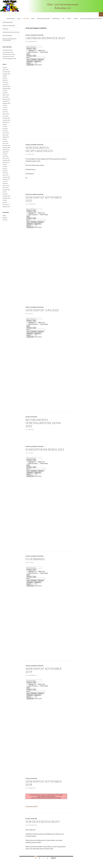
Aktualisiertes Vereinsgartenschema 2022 (43, 423)
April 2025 (5, 80)
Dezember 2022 (6, 118)
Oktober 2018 (6, 179)
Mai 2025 (5, 78)
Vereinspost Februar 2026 (9, 54)
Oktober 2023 (6, 101)
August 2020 (6, 152)
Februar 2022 (6, 133)
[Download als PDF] (32, 806)
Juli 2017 (5, 192)
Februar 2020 (6, 158)
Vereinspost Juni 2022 (42, 310)
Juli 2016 (5, 200)
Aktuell (19, 19)
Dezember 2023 (6, 99)
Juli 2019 (5, 164)
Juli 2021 (5, 139)
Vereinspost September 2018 (43, 783)
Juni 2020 (5, 154)
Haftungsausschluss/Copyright (11, 32)
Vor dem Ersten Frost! (43, 822)
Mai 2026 (5, 67)
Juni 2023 (5, 108)
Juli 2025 (5, 76)
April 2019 (5, 171)
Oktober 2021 (6, 137)
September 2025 (6, 74)
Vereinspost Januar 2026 (8, 56)
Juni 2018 (5, 181)
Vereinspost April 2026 (8, 52)
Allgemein (34, 35)
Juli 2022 (5, 124)
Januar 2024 (6, 97)
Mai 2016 (5, 202)
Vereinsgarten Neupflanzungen (39, 149)
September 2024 (6, 89)
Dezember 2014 (6, 207)
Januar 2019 (6, 175)
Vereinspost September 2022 (43, 199)
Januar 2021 (6, 143)
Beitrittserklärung (8, 22)
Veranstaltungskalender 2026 (9, 59)
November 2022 (6, 120)
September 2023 (6, 103)
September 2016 (6, 198)
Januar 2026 (6, 70)
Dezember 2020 (6, 145)
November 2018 (6, 177)
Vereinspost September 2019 (43, 670)
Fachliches (26, 19)
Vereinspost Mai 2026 (8, 50)
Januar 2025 (6, 84)
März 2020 (5, 156)
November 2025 (6, 72)
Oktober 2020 (6, 150)
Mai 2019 (5, 169)
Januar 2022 (6, 135)
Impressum (5, 29)
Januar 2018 (6, 188)
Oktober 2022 (6, 122)
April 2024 (5, 93)
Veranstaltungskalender (43, 19)
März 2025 (5, 82)
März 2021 (5, 141)
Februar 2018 (6, 186)
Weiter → (54, 858)
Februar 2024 (6, 95)
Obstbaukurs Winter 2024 (45, 38)
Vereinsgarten (56, 19)
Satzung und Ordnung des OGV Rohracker (91, 19)
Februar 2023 (6, 114)
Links (63, 19)
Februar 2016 (6, 205)
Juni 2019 (5, 167)
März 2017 (5, 194)
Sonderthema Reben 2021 (45, 449)
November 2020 (6, 148)
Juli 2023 (5, 105)
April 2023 (5, 110)
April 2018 (5, 183)
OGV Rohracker (11, 19)
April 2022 (5, 129)
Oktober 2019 (6, 162)
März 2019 (5, 173)
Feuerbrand (35, 559)
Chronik (76, 19)
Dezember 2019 (6, 160)
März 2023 (5, 112)
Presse (33, 19)
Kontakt (69, 19)
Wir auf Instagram (7, 36)
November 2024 (6, 86)
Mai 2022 (5, 127)
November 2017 (6, 190)
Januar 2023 (6, 116)
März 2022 (5, 131)
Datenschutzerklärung (9, 26)
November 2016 (6, 196)
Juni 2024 (5, 91)
